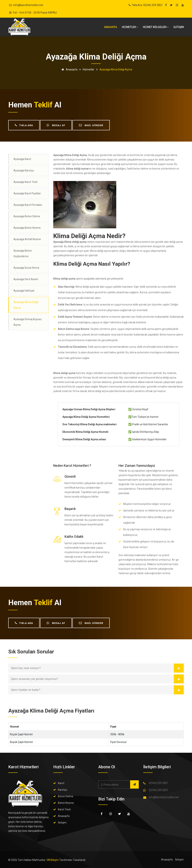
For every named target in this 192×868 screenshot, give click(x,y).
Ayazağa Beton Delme (27, 216)
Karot (61, 783)
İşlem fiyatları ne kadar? (26, 690)
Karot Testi (64, 809)
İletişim (62, 823)
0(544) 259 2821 (159, 783)
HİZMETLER (130, 27)
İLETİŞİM (179, 27)
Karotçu (63, 790)
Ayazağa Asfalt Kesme (27, 239)
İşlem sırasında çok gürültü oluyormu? (34, 679)
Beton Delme (66, 796)
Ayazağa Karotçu (24, 170)
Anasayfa (111, 27)
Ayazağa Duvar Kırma (26, 268)
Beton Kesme (66, 803)
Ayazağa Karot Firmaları (28, 205)
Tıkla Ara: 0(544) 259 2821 (147, 5)
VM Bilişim (53, 860)
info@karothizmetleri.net (28, 5)
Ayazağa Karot (22, 159)
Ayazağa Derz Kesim (26, 279)
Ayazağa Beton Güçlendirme (23, 253)
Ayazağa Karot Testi (25, 182)
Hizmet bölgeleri (156, 27)
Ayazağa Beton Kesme (27, 228)
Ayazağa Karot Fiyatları (27, 193)
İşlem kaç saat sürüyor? (26, 668)
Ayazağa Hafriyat (24, 291)
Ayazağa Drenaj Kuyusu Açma (28, 322)
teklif (43, 105)
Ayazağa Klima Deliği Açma (26, 305)
